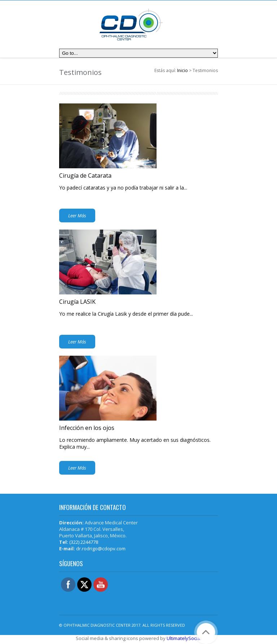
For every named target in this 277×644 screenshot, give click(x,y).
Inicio (183, 70)
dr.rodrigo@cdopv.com (101, 548)
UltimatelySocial (184, 638)
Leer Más (77, 216)
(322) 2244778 (84, 542)
